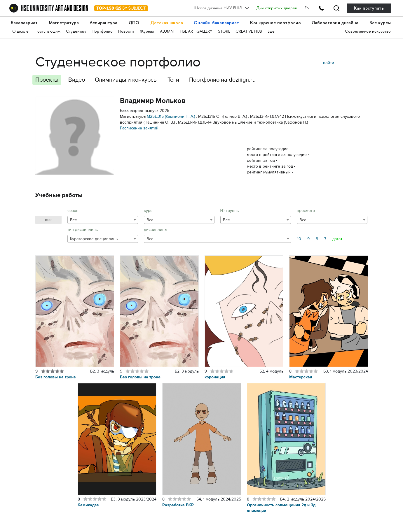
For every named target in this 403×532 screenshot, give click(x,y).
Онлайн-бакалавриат (216, 23)
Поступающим (47, 32)
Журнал (147, 32)
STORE (224, 32)
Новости (126, 32)
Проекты (47, 80)
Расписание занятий (139, 128)
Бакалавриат (24, 23)
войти (329, 63)
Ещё (271, 32)
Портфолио (102, 32)
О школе (20, 32)
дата (336, 239)
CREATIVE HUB (249, 32)
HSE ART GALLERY (196, 32)
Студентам (76, 32)
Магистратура (64, 23)
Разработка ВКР (178, 505)
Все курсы (380, 23)
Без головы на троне (56, 377)
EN (307, 8)
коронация (215, 377)
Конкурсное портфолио (275, 23)
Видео (77, 80)
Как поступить (369, 8)
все (48, 220)
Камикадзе (88, 505)
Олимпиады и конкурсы (126, 80)
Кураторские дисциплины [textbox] (94, 239)
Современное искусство (368, 32)
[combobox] (103, 220)
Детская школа (167, 23)
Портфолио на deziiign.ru (222, 80)
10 (299, 239)
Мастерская (301, 377)
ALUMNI (167, 32)
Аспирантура (103, 23)
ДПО (134, 23)
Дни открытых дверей (277, 8)
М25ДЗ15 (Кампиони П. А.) (171, 116)
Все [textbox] (74, 220)
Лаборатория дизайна (335, 23)
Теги (173, 80)
